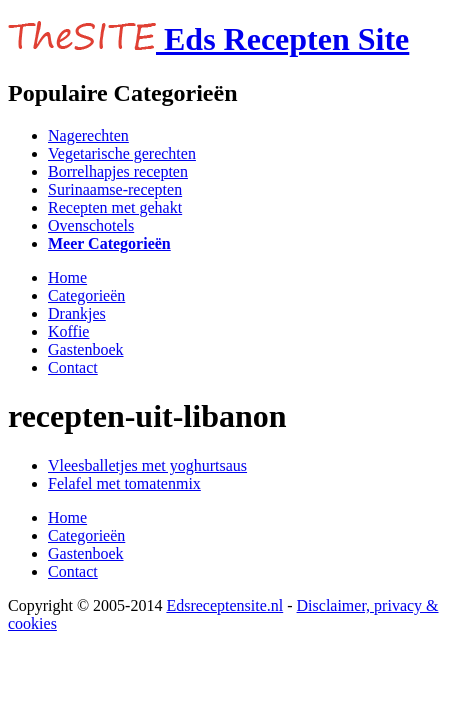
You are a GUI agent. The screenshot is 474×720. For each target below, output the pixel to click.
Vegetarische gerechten (122, 153)
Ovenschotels (91, 225)
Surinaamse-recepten (115, 189)
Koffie (68, 331)
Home (67, 277)
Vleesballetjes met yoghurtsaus (147, 465)
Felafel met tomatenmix (124, 483)
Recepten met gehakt (115, 207)
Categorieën (86, 295)
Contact (73, 367)
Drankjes (77, 313)
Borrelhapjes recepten (118, 171)
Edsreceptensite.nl (224, 605)
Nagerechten (88, 135)
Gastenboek (86, 349)
